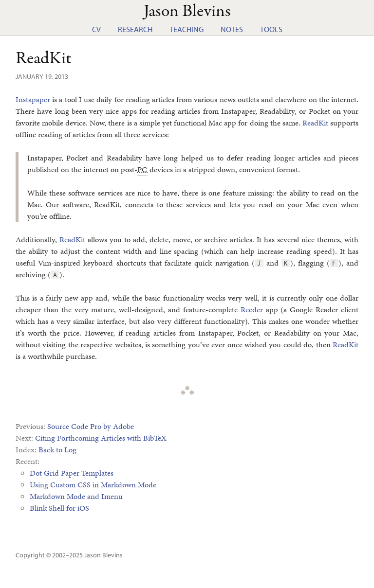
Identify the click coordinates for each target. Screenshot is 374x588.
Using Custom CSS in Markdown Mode (93, 485)
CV (96, 29)
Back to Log (57, 450)
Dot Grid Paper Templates (72, 473)
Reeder (252, 310)
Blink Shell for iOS (59, 508)
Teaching (187, 29)
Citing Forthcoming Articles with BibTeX (101, 438)
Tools (271, 29)
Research (135, 29)
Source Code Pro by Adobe (91, 426)
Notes (232, 29)
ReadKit (44, 59)
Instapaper (33, 99)
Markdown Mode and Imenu (76, 496)
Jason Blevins (103, 555)
